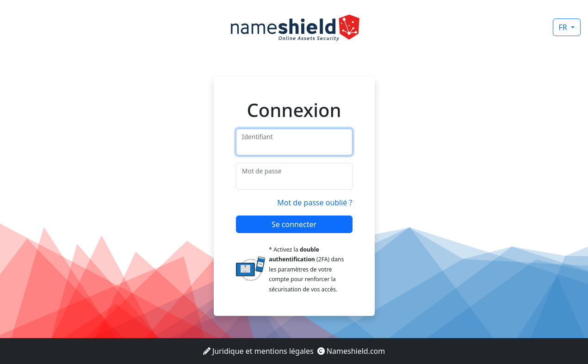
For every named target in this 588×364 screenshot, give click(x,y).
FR (564, 27)
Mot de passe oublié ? (315, 203)
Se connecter (294, 224)
